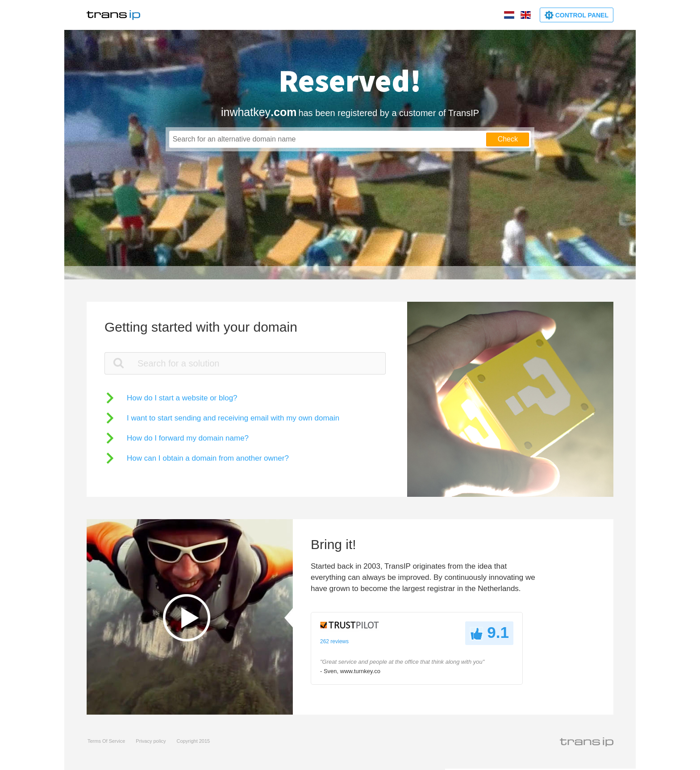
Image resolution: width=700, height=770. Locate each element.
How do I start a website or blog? (182, 398)
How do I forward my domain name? (188, 438)
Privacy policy (151, 741)
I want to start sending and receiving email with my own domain (233, 418)
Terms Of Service (106, 741)
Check (508, 139)
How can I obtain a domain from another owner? (208, 458)
